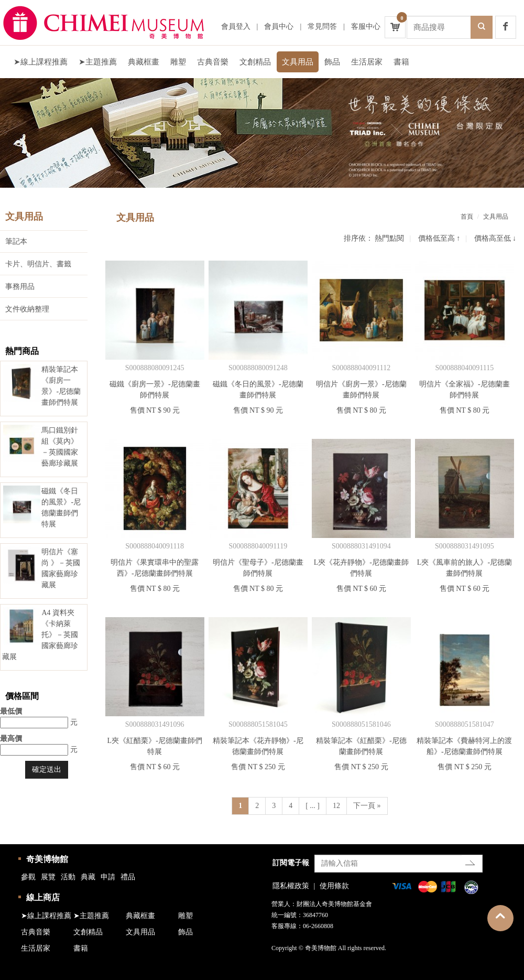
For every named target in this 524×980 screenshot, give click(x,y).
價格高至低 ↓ (495, 238)
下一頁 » (367, 806)
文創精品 (255, 62)
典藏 (88, 877)
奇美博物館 (47, 859)
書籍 (401, 62)
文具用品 (298, 62)
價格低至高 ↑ (439, 238)
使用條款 (334, 886)
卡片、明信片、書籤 (38, 264)
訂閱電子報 (291, 863)
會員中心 (279, 26)
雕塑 (178, 62)
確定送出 (47, 769)
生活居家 (367, 62)
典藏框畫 (144, 62)
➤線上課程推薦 (41, 62)
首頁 (467, 217)
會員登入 (236, 26)
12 (336, 806)
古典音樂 (213, 62)
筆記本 (16, 241)
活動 (68, 877)
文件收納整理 (27, 309)
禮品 (128, 877)
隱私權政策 (291, 886)
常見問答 (322, 26)
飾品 (332, 62)
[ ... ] (313, 806)
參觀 (28, 877)
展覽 (48, 877)
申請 (108, 877)
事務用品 (20, 287)
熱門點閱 (389, 238)
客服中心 (366, 26)
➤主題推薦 (98, 62)
